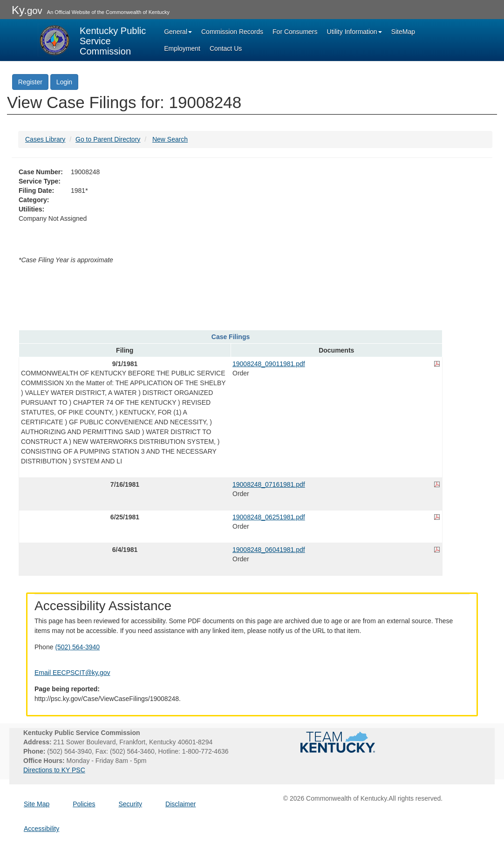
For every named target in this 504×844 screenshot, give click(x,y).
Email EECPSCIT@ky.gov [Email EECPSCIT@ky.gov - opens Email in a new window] (72, 673)
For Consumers (295, 32)
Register (30, 82)
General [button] (178, 32)
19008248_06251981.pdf (269, 517)
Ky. (27, 10)
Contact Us (226, 48)
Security (131, 804)
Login (64, 82)
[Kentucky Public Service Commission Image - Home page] (93, 40)
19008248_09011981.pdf (269, 364)
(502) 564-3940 (77, 647)
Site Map (37, 804)
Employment (182, 48)
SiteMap (403, 32)
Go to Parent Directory (108, 139)
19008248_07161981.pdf (269, 484)
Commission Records (232, 32)
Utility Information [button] (354, 32)
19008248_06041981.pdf (269, 550)
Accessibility (41, 829)
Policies (84, 804)
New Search (170, 139)
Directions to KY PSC (54, 770)
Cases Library (45, 139)
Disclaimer (180, 804)
